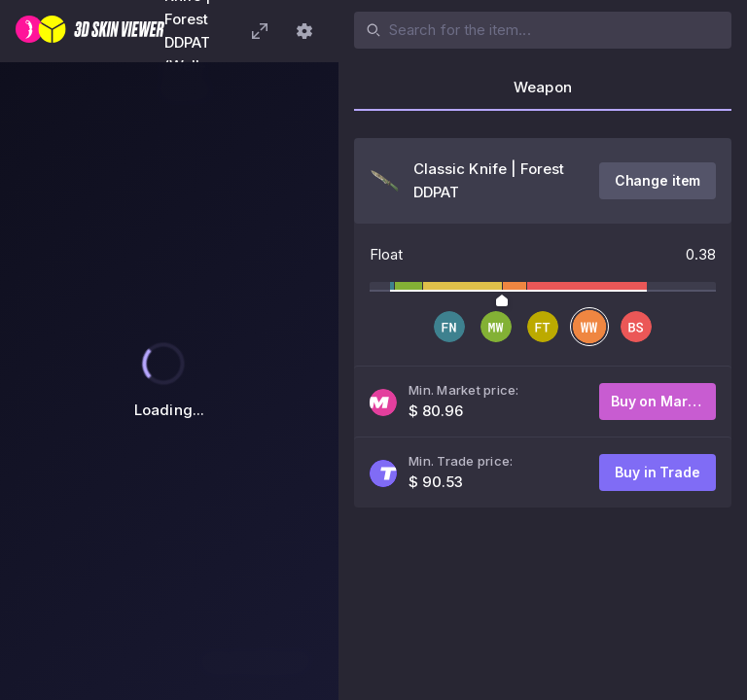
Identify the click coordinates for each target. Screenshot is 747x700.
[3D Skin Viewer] (90, 31)
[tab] (543, 93)
